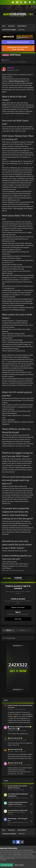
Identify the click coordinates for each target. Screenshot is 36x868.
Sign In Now (18, 619)
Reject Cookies (19, 865)
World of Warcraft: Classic (17, 81)
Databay (12, 731)
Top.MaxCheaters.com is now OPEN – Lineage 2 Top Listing (18, 48)
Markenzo (11, 806)
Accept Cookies (7, 865)
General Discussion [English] (18, 62)
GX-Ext (11, 751)
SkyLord (12, 740)
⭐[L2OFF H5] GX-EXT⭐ (15, 738)
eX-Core (12, 709)
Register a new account (18, 607)
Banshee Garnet (14, 765)
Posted (13, 70)
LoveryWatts (11, 798)
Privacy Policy (17, 854)
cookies (2, 856)
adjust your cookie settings (7, 858)
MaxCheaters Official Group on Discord (18, 42)
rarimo (10, 822)
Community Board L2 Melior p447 (18, 810)
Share (9, 630)
